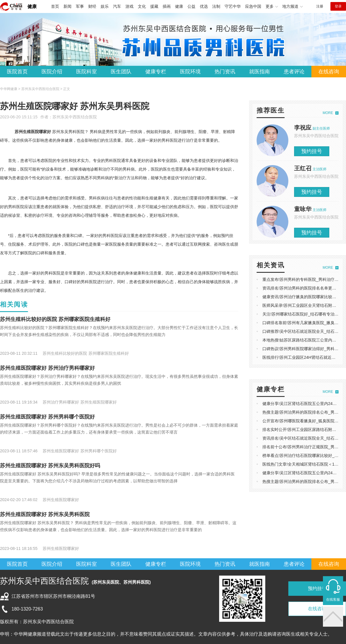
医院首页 (17, 72)
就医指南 (259, 72)
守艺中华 (233, 6)
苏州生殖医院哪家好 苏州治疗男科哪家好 (47, 368)
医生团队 (121, 72)
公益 (191, 6)
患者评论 (294, 72)
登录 (338, 6)
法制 (216, 6)
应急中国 (253, 6)
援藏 (154, 6)
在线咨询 (329, 72)
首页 (55, 6)
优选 (204, 6)
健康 (32, 6)
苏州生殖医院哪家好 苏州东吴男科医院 (45, 514)
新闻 (67, 6)
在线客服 (333, 600)
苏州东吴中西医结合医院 (75, 117)
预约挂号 (312, 151)
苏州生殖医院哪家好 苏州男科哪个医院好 (47, 417)
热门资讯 (225, 72)
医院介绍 (52, 72)
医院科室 (86, 72)
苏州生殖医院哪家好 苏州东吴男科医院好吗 (50, 466)
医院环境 (190, 72)
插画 (167, 6)
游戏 (129, 6)
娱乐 (105, 6)
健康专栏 (156, 72)
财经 (92, 6)
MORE (328, 113)
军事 (80, 6)
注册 (320, 6)
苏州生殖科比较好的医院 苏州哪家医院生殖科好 (55, 319)
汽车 (117, 6)
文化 (142, 6)
